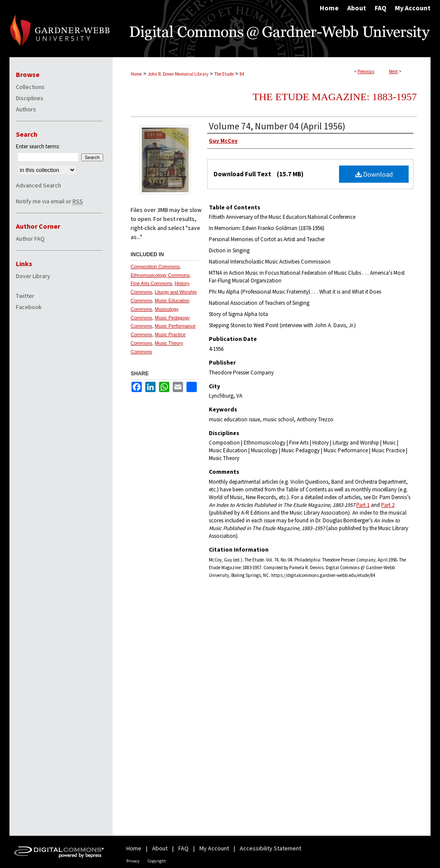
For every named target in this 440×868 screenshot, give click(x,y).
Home (136, 74)
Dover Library (33, 276)
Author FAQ (30, 239)
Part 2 (388, 505)
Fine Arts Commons (151, 283)
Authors (26, 109)
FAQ (183, 848)
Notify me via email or (49, 201)
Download (374, 174)
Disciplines (30, 98)
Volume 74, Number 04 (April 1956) (277, 126)
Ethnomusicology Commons (160, 275)
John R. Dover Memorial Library (178, 74)
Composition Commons (155, 267)
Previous (366, 71)
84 (242, 74)
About (160, 848)
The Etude (224, 74)
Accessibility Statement (270, 848)
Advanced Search (38, 185)
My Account (214, 848)
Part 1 (363, 505)
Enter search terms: (38, 146)
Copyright (157, 861)
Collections (30, 87)
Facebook (29, 307)
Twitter (25, 296)
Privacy (133, 861)
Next (393, 71)
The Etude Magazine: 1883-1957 (335, 97)
